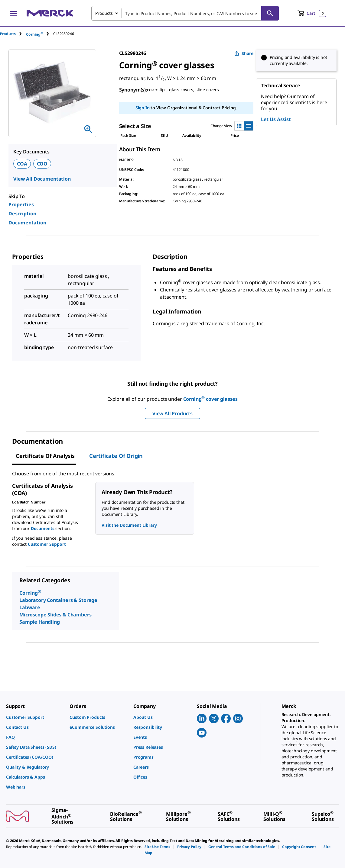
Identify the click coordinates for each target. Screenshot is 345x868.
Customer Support (47, 544)
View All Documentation (42, 179)
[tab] (13, 34)
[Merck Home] (50, 13)
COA (22, 164)
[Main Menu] (13, 13)
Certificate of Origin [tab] (116, 456)
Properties (21, 204)
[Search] (270, 13)
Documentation (27, 223)
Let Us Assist (276, 119)
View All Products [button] (172, 413)
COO (42, 164)
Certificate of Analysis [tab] (45, 456)
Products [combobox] (104, 13)
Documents (43, 528)
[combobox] (185, 13)
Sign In (143, 108)
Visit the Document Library (129, 525)
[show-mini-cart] (312, 13)
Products (8, 34)
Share (244, 53)
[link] (35, 717)
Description (22, 214)
